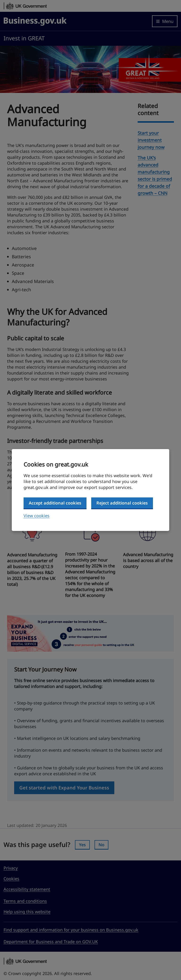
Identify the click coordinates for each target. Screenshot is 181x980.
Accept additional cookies (55, 503)
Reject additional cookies (122, 503)
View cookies (37, 516)
